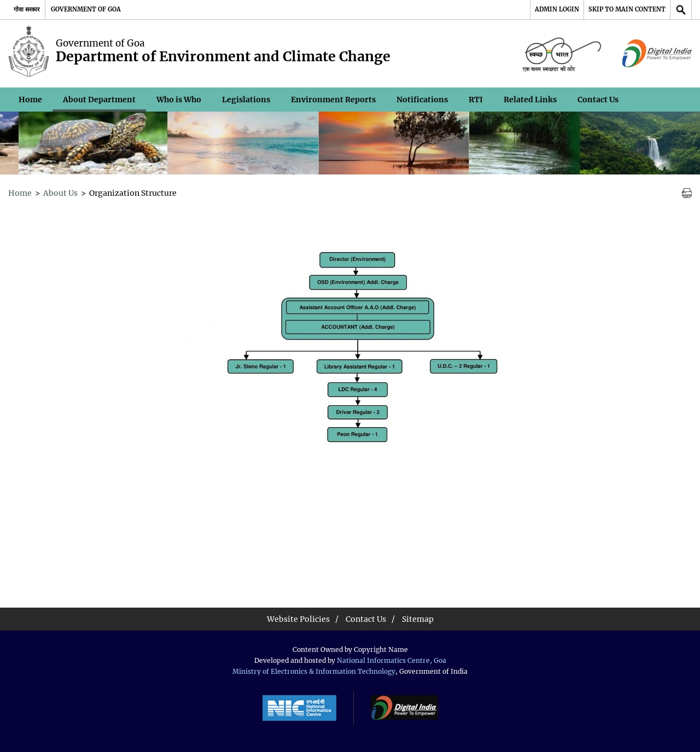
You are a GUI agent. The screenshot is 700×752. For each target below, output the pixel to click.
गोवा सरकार (27, 9)
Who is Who (179, 100)
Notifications (422, 100)
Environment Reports (333, 100)
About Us (60, 193)
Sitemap (418, 619)
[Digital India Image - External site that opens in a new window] (657, 54)
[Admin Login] (557, 10)
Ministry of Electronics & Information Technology (314, 671)
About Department (99, 100)
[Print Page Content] (687, 193)
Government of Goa (86, 9)
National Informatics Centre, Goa (392, 660)
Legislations (246, 100)
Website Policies (298, 619)
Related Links (530, 100)
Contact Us (598, 100)
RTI (476, 100)
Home (30, 100)
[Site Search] (681, 10)
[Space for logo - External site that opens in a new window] (561, 54)
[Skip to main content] (627, 10)
